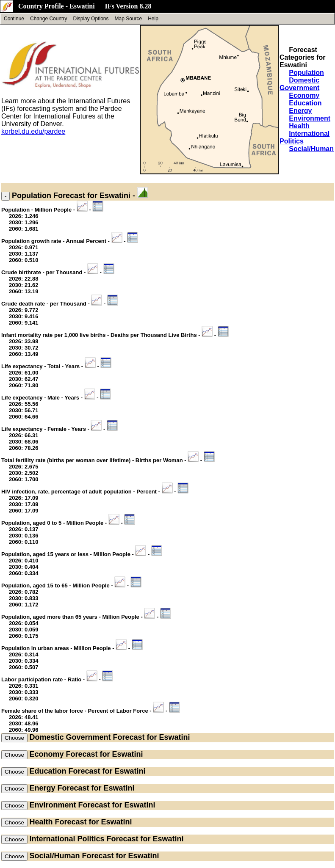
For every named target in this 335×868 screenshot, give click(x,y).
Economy (304, 95)
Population (306, 73)
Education (305, 103)
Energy (300, 111)
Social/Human (311, 149)
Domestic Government (299, 84)
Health (299, 126)
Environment (310, 118)
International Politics (67, 839)
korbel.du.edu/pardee (33, 131)
